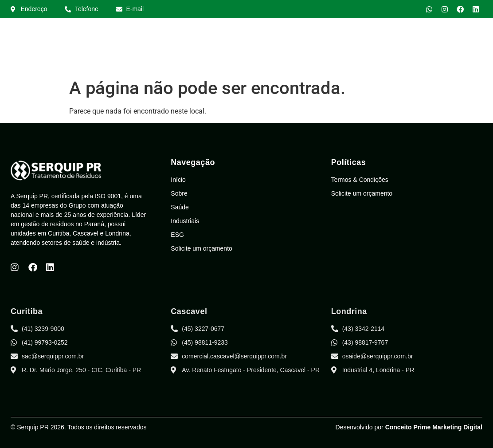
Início (246, 50)
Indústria (361, 50)
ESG (400, 50)
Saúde (319, 50)
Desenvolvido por (409, 427)
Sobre (282, 50)
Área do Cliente (449, 50)
